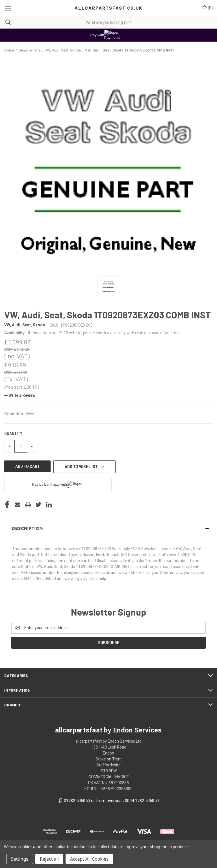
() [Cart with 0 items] (208, 8)
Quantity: (14, 434)
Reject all (49, 859)
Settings (20, 859)
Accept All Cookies (89, 859)
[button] (20, 395)
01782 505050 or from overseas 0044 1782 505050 (111, 801)
